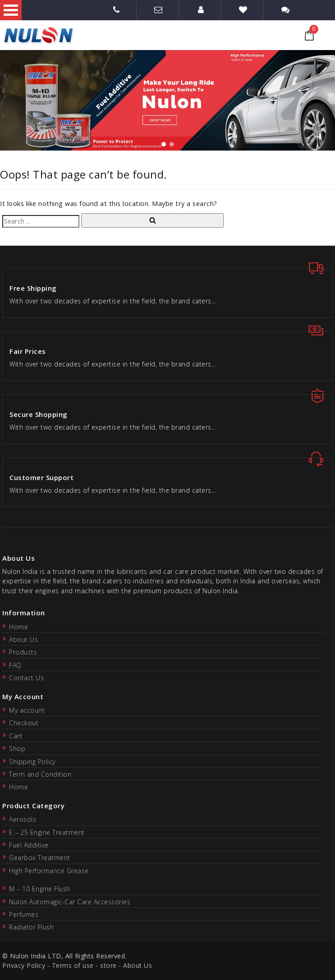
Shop (17, 749)
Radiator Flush (31, 927)
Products (23, 652)
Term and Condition (40, 774)
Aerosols (23, 819)
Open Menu (11, 10)
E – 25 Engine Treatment (47, 832)
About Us (23, 639)
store (108, 965)
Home (18, 627)
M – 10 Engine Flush (40, 889)
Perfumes (24, 914)
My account (27, 710)
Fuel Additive (29, 845)
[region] (167, 100)
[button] (164, 144)
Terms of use (73, 965)
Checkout (24, 723)
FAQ (15, 665)
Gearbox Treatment (40, 858)
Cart (16, 736)
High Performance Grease (49, 871)
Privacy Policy (24, 965)
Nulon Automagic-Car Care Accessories (70, 902)
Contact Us (26, 678)
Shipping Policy (32, 762)
